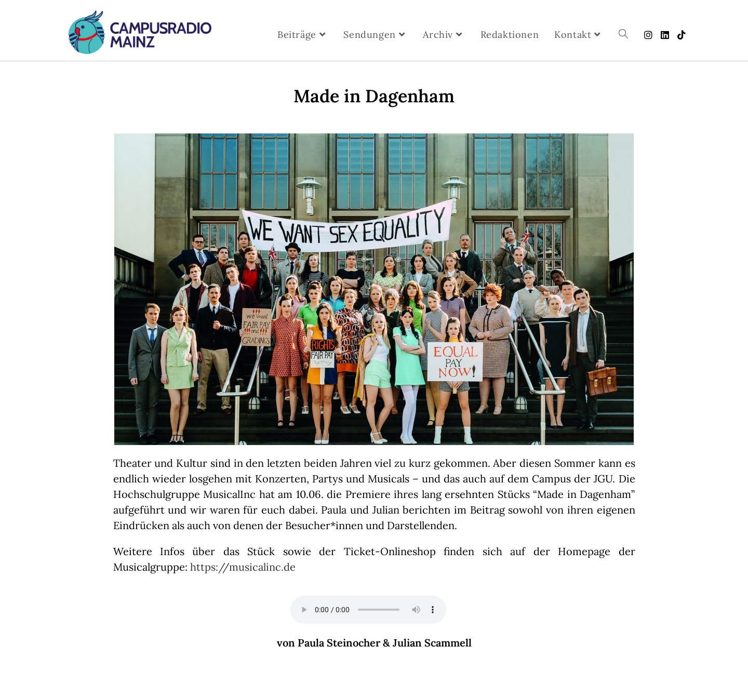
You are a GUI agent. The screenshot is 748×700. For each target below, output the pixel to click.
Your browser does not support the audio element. (368, 610)
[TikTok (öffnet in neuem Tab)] (682, 35)
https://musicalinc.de (243, 567)
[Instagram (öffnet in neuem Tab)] (648, 35)
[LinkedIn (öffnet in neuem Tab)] (665, 35)
